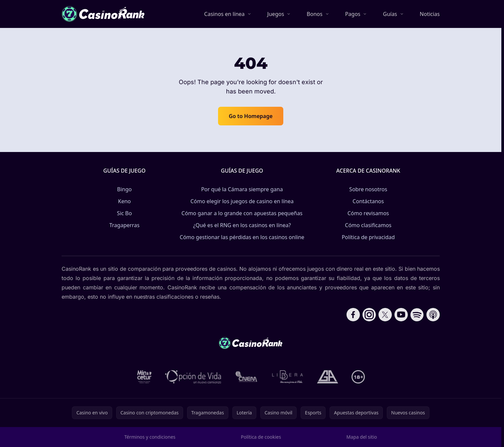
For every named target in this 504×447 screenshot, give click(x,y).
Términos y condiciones (150, 437)
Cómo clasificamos (368, 225)
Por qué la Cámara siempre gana (242, 189)
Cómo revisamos (368, 213)
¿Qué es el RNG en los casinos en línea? (242, 225)
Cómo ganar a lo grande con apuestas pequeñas (242, 213)
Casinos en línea (224, 14)
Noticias (430, 14)
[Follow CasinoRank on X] (385, 315)
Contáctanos (368, 201)
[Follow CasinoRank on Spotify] (417, 315)
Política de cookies (261, 437)
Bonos (314, 14)
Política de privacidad (368, 237)
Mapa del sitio (362, 437)
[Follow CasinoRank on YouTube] (401, 315)
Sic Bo (124, 213)
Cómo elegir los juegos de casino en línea (242, 201)
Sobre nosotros (368, 189)
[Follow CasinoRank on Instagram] (369, 315)
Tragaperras (124, 225)
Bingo (125, 189)
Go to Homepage (251, 116)
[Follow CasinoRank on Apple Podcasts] (433, 315)
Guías (390, 14)
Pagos (353, 14)
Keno (125, 201)
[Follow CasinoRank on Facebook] (353, 315)
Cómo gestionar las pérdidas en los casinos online (242, 237)
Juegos (276, 14)
